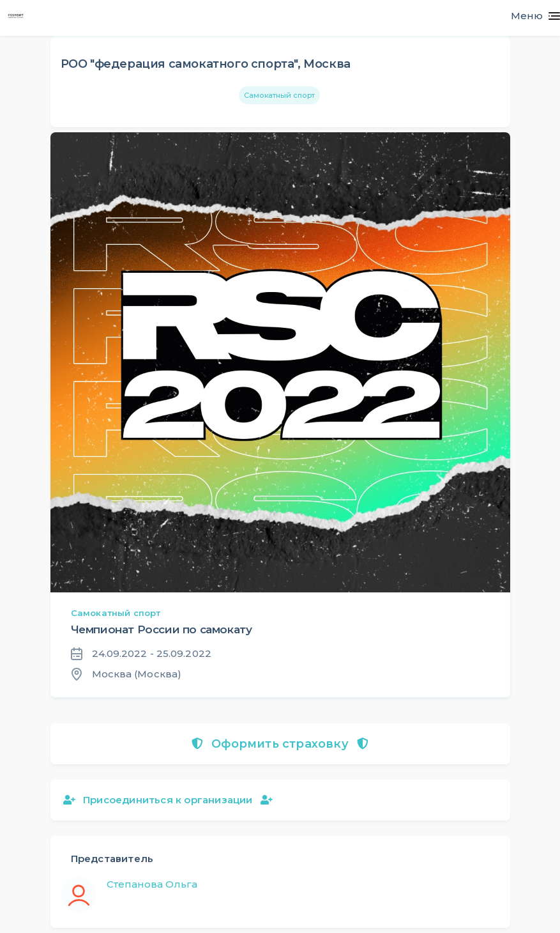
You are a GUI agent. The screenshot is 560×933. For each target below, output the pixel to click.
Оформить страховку (280, 744)
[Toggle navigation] (530, 16)
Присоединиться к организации (168, 800)
